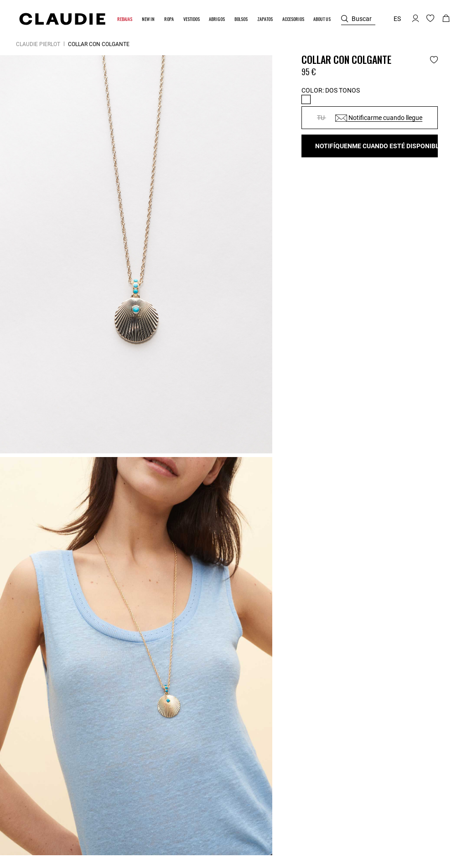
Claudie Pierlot (38, 44)
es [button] (397, 19)
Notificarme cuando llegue (379, 118)
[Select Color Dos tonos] (306, 99)
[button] (125, 19)
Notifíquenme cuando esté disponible (376, 146)
